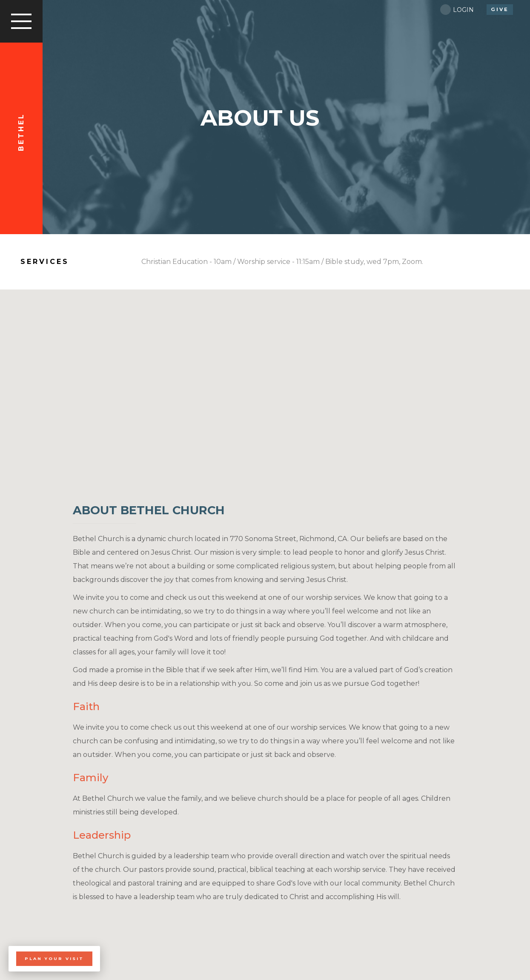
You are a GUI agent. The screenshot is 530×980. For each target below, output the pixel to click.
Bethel (21, 132)
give (500, 9)
